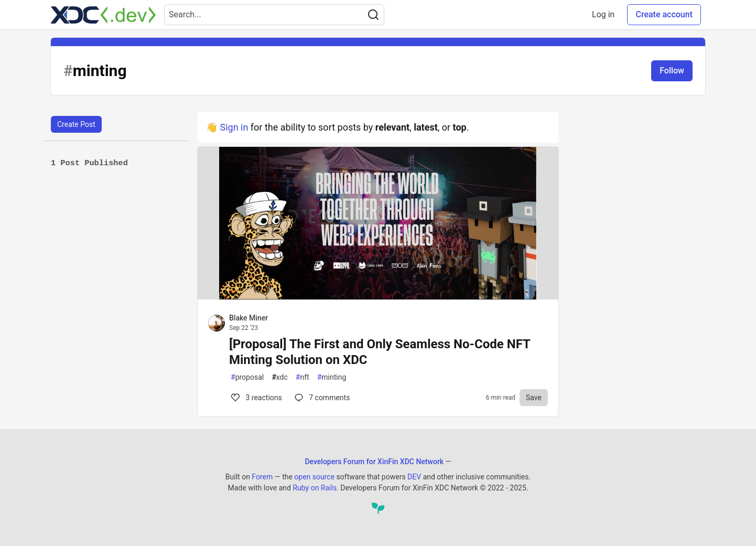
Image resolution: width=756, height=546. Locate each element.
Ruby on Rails (315, 488)
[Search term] (274, 15)
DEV (414, 477)
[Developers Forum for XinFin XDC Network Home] (103, 15)
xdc (280, 377)
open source (314, 477)
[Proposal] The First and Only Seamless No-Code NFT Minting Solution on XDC (380, 352)
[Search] (373, 15)
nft (303, 377)
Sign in (234, 127)
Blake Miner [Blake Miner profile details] (249, 318)
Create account (664, 14)
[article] (378, 296)
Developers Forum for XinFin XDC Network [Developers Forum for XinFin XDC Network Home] (374, 462)
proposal (247, 377)
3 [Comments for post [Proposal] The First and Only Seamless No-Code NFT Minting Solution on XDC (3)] (256, 398)
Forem (262, 477)
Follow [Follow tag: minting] (672, 71)
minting (332, 377)
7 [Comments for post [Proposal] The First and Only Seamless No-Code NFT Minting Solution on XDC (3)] (321, 398)
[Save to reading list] (534, 398)
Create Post (76, 124)
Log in (603, 14)
